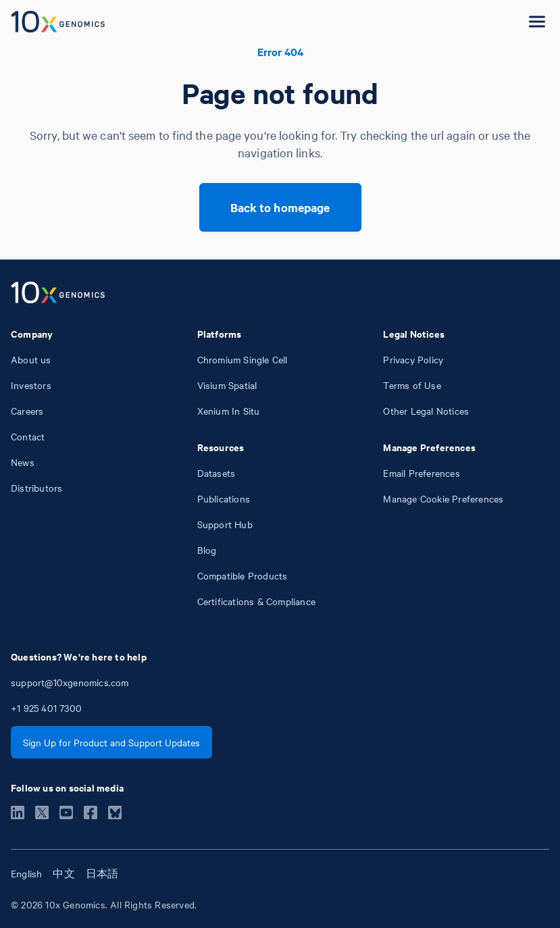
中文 (63, 873)
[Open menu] (537, 22)
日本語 (102, 873)
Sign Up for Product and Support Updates (111, 742)
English (26, 873)
